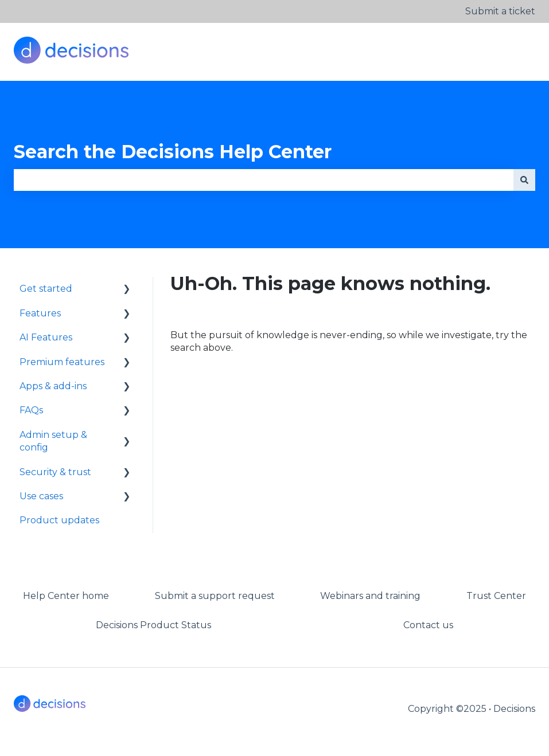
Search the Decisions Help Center (173, 152)
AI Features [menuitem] (46, 337)
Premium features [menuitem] (62, 362)
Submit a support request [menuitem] (215, 596)
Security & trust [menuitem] (55, 472)
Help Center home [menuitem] (66, 596)
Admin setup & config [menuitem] (53, 441)
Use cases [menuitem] (41, 496)
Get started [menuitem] (46, 289)
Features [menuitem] (40, 313)
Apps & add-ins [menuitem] (53, 386)
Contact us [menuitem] (428, 625)
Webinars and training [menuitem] (370, 596)
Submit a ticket (500, 11)
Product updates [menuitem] (59, 520)
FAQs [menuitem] (31, 410)
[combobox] (264, 180)
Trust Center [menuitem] (496, 596)
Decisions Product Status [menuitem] (153, 625)
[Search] (524, 180)
